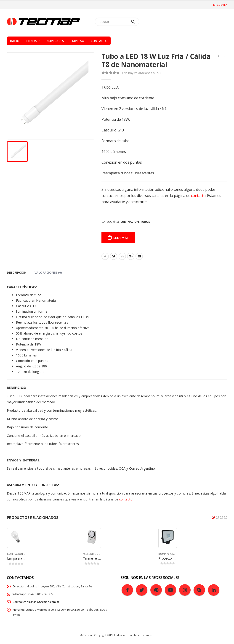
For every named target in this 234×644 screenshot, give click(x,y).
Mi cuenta (220, 5)
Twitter (142, 590)
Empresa (77, 41)
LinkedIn (122, 256)
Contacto (99, 41)
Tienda (31, 41)
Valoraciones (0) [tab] (48, 272)
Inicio (15, 41)
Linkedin (214, 590)
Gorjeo (114, 256)
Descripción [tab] (17, 272)
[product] (16, 537)
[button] (213, 517)
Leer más (121, 238)
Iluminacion (129, 222)
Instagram (185, 590)
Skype (199, 590)
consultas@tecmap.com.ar (41, 602)
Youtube (170, 590)
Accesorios (90, 554)
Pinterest (156, 590)
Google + (131, 256)
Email (139, 256)
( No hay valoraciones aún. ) (141, 73)
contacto (198, 196)
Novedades (55, 41)
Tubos (145, 222)
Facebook (105, 256)
